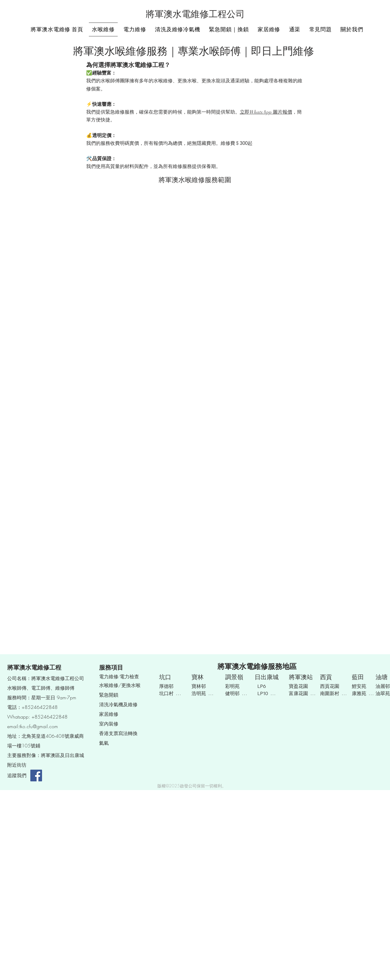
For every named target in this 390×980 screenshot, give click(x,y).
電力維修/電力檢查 (119, 677)
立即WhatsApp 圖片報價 (266, 112)
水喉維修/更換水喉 (120, 685)
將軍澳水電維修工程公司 (195, 14)
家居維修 (109, 714)
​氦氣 (104, 743)
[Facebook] (36, 775)
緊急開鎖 (109, 695)
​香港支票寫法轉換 (118, 733)
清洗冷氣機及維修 (118, 704)
